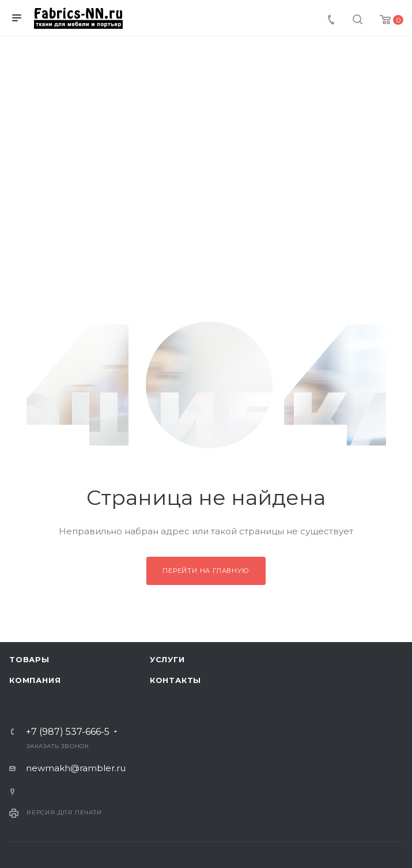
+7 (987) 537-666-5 (68, 732)
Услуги (167, 659)
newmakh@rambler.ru (76, 768)
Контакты (175, 680)
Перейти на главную (206, 571)
